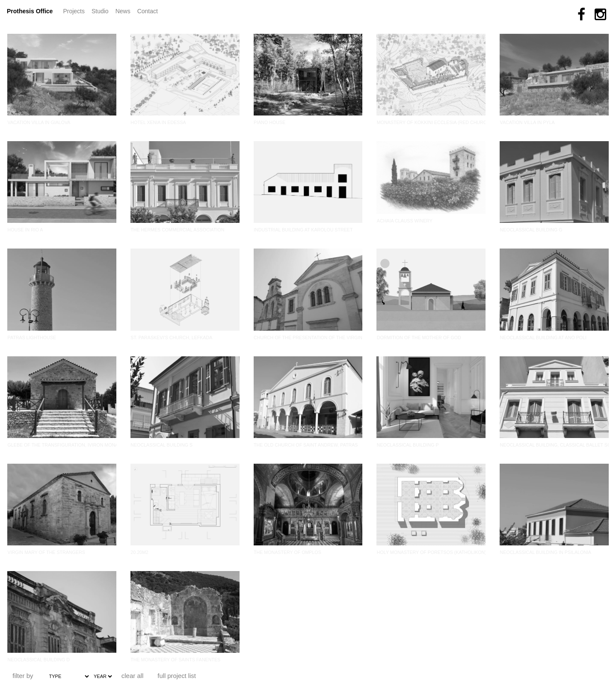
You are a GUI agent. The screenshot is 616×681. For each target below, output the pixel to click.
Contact (148, 11)
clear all (133, 676)
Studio (100, 11)
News (125, 10)
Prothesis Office (30, 11)
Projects (76, 10)
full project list (177, 676)
